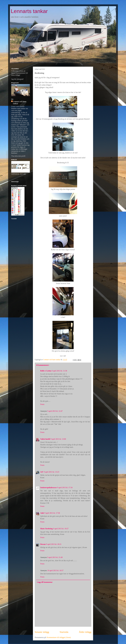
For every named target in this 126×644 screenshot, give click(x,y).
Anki (42, 513)
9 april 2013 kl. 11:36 (59, 371)
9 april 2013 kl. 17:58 (52, 513)
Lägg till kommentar (45, 582)
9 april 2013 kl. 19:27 (61, 529)
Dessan (43, 544)
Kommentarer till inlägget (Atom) (59, 637)
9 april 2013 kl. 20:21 (54, 544)
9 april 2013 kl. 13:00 (58, 439)
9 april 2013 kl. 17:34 (65, 487)
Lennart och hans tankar (20, 102)
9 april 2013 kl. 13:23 (51, 472)
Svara (42, 404)
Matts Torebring (46, 529)
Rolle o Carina (46, 371)
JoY (42, 472)
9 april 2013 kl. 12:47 (55, 411)
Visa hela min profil (18, 156)
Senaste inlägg (42, 632)
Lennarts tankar (29, 11)
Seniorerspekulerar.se (48, 487)
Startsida (64, 632)
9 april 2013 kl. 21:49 (55, 557)
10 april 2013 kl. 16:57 (55, 570)
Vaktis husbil (45, 439)
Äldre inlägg (85, 632)
